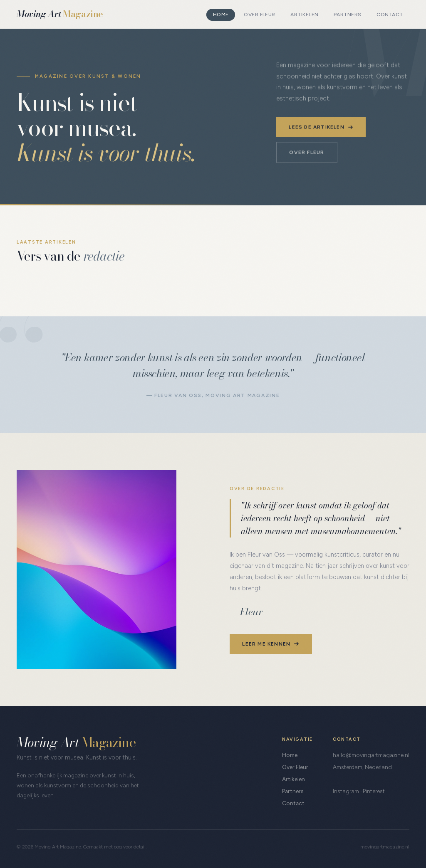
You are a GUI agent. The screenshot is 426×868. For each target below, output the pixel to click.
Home (221, 15)
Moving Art (60, 14)
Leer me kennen (271, 644)
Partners (348, 15)
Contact (390, 15)
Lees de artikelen (321, 127)
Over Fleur (260, 15)
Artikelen (304, 15)
